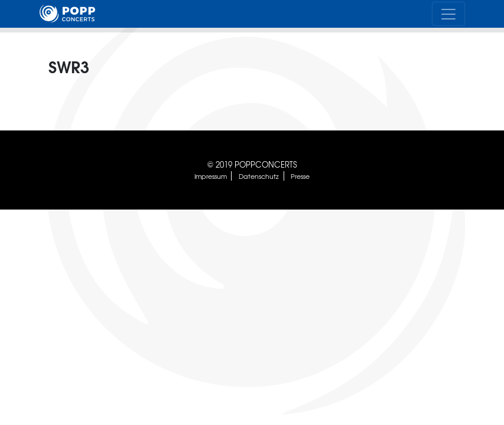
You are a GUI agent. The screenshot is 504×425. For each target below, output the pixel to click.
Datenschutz (259, 176)
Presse (300, 176)
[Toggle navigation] (448, 14)
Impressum (211, 176)
